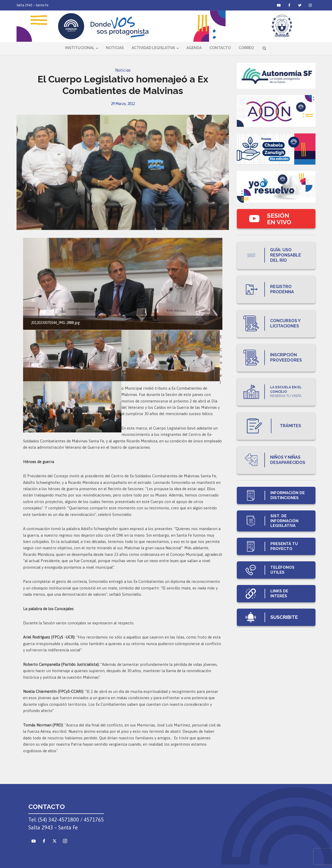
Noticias (115, 48)
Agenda (194, 48)
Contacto (220, 48)
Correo (246, 48)
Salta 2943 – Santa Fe (33, 5)
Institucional (80, 48)
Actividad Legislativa (153, 48)
